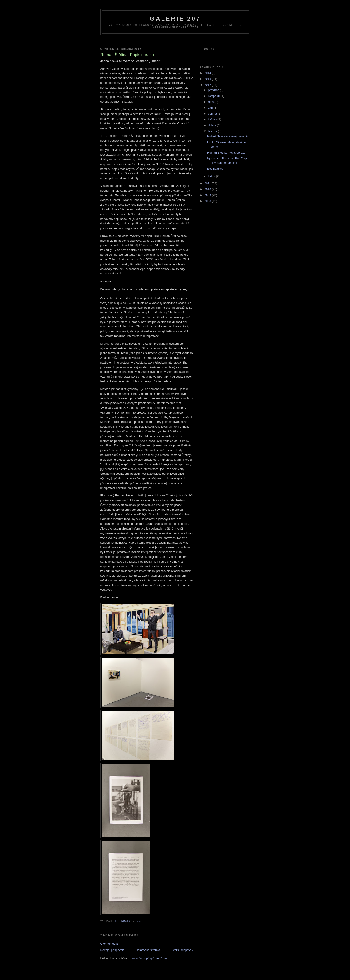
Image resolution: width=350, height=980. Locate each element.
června (213, 114)
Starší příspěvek (183, 950)
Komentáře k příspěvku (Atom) (149, 958)
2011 (208, 183)
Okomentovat (109, 944)
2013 (208, 79)
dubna (212, 125)
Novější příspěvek (112, 950)
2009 (208, 195)
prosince (214, 90)
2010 (208, 189)
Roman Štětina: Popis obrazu (226, 153)
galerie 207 (175, 19)
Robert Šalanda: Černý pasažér (228, 136)
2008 (208, 201)
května (213, 119)
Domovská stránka (148, 950)
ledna (212, 176)
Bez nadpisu (215, 169)
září (211, 108)
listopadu (214, 96)
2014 (208, 73)
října (211, 102)
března (213, 131)
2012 (208, 85)
